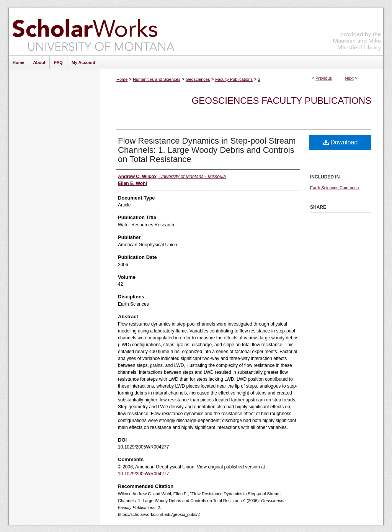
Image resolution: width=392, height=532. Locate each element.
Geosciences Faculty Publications (282, 101)
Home (122, 79)
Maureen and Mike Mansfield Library (357, 30)
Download (341, 142)
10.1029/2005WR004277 (143, 474)
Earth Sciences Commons (334, 188)
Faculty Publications (234, 79)
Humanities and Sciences (157, 79)
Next (349, 78)
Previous (324, 78)
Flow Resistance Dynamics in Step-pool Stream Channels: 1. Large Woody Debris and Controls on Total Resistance (207, 150)
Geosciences (198, 79)
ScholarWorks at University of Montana (93, 32)
